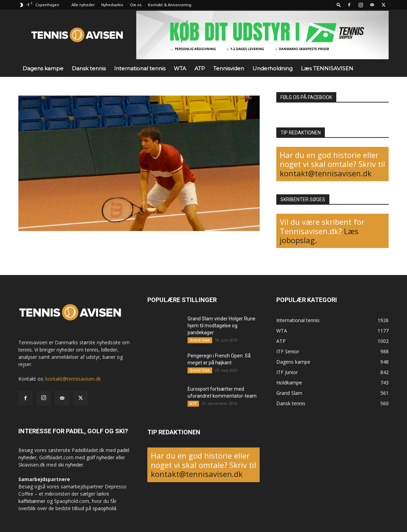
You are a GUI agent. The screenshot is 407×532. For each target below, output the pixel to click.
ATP (200, 68)
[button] (339, 5)
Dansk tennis (89, 68)
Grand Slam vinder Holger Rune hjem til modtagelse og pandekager (222, 326)
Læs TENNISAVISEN (327, 68)
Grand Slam (200, 340)
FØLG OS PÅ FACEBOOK (306, 97)
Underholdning (272, 68)
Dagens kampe (43, 68)
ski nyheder (71, 465)
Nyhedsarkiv (112, 5)
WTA (180, 68)
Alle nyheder (83, 5)
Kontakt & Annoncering (170, 5)
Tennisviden (229, 68)
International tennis (140, 68)
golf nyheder (100, 457)
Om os (136, 5)
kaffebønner (32, 501)
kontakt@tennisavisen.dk (326, 173)
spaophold (104, 508)
